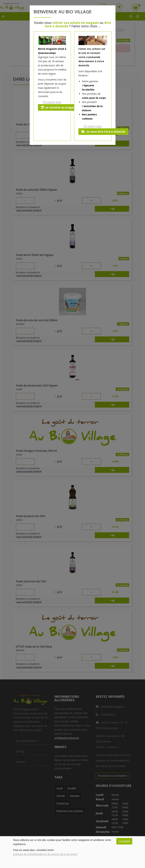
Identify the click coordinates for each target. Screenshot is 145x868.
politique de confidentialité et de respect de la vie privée (45, 854)
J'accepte (124, 841)
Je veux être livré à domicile (103, 132)
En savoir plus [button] (52, 102)
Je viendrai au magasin (59, 107)
